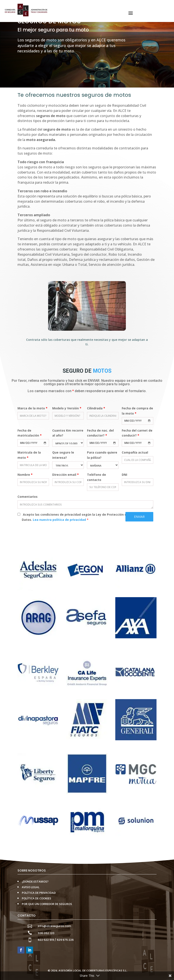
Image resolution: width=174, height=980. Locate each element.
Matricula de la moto (29, 455)
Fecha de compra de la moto (137, 411)
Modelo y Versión (67, 408)
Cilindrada (96, 408)
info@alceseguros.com (54, 926)
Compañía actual (135, 452)
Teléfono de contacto (96, 477)
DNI (124, 475)
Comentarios (28, 497)
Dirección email (66, 475)
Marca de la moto (32, 408)
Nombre (25, 475)
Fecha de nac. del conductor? (100, 433)
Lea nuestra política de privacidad (60, 520)
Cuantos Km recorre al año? (68, 433)
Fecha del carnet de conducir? (137, 433)
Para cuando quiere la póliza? (102, 455)
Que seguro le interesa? (63, 455)
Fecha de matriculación (30, 433)
